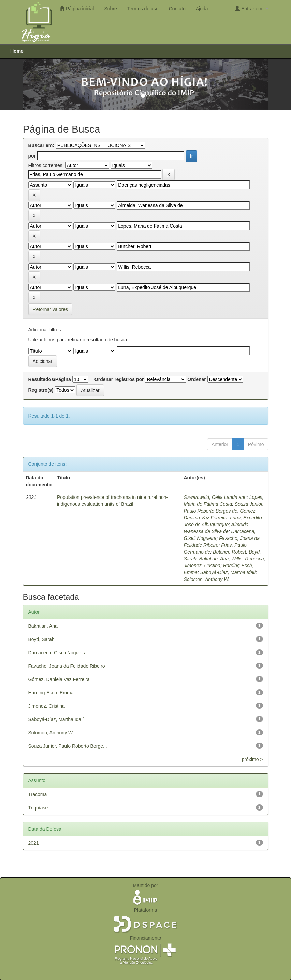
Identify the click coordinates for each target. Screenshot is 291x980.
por (32, 156)
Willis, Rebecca (248, 559)
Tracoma (38, 794)
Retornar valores (50, 309)
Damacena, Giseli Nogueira (57, 653)
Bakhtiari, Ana (214, 559)
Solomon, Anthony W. (206, 579)
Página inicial (77, 8)
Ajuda (202, 9)
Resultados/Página (50, 379)
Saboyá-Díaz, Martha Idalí (228, 572)
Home (17, 51)
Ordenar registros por (119, 379)
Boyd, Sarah (41, 639)
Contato (177, 9)
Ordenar (197, 379)
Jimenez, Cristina (202, 566)
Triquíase (38, 808)
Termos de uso (143, 9)
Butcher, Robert (229, 552)
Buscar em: (41, 145)
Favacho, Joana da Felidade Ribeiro (67, 666)
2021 (34, 843)
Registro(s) (41, 390)
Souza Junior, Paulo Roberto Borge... (68, 746)
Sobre (110, 9)
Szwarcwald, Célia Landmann (215, 497)
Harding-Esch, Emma (51, 693)
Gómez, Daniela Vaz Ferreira (59, 679)
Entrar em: (252, 8)
